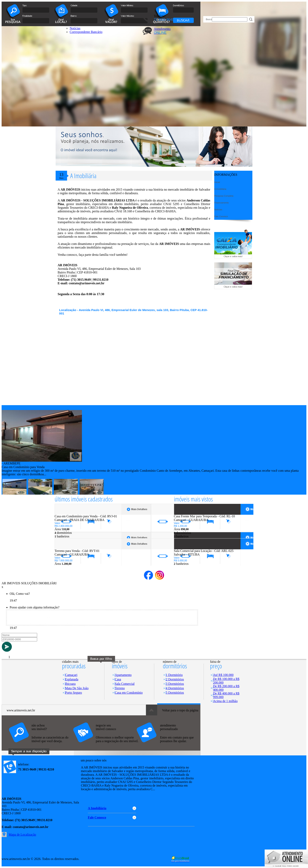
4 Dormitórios (175, 688)
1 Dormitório (174, 675)
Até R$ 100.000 (223, 675)
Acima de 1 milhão (225, 701)
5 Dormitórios (175, 693)
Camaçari (71, 675)
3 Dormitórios (175, 684)
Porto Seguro (73, 693)
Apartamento (123, 675)
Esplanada (72, 679)
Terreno (120, 688)
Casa (118, 679)
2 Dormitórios (175, 679)
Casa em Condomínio (129, 693)
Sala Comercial (125, 684)
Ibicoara (70, 684)
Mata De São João (77, 688)
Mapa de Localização (22, 835)
